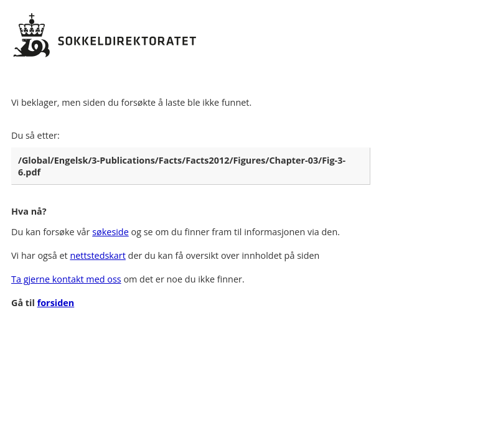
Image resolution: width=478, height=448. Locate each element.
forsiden (56, 303)
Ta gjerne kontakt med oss (66, 279)
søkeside (110, 232)
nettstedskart (97, 255)
